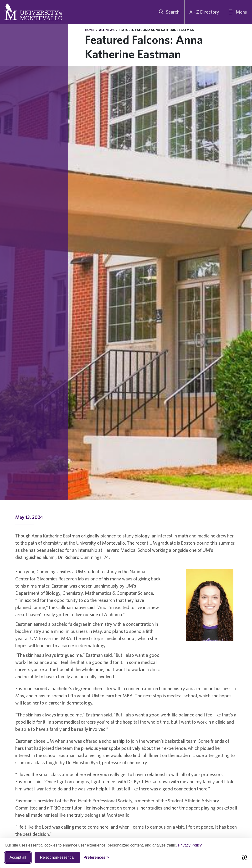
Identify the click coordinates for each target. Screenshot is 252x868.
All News (107, 30)
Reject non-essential (57, 857)
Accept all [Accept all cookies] (18, 857)
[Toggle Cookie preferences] (96, 857)
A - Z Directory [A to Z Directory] (204, 12)
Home (90, 30)
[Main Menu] (238, 12)
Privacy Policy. (190, 845)
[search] (168, 12)
